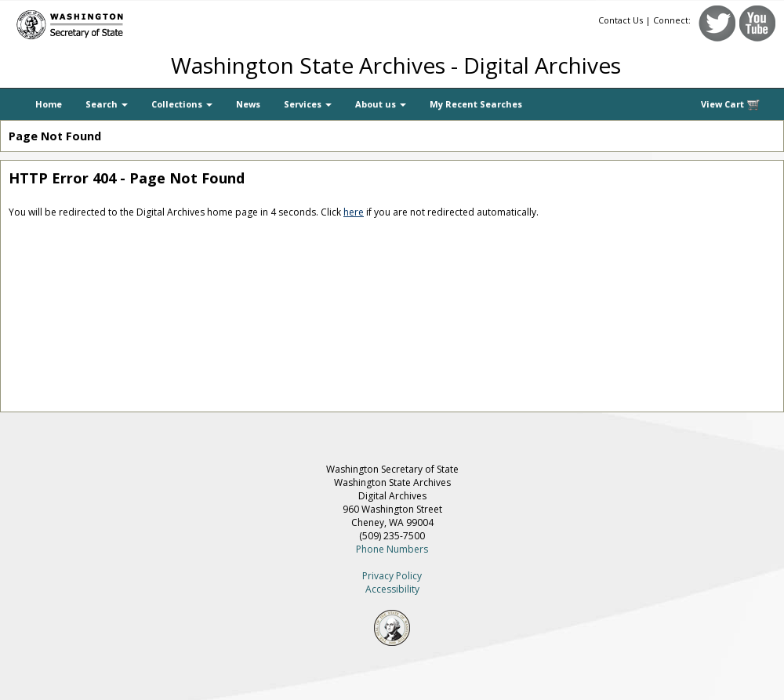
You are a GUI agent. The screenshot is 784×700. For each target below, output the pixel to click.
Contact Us (621, 20)
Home (49, 104)
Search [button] (107, 104)
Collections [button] (182, 104)
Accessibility (392, 589)
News (248, 104)
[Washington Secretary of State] (149, 22)
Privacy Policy (392, 576)
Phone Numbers (392, 549)
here (354, 212)
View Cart (731, 105)
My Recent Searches (476, 104)
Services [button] (308, 104)
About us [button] (381, 104)
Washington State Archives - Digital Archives (396, 65)
